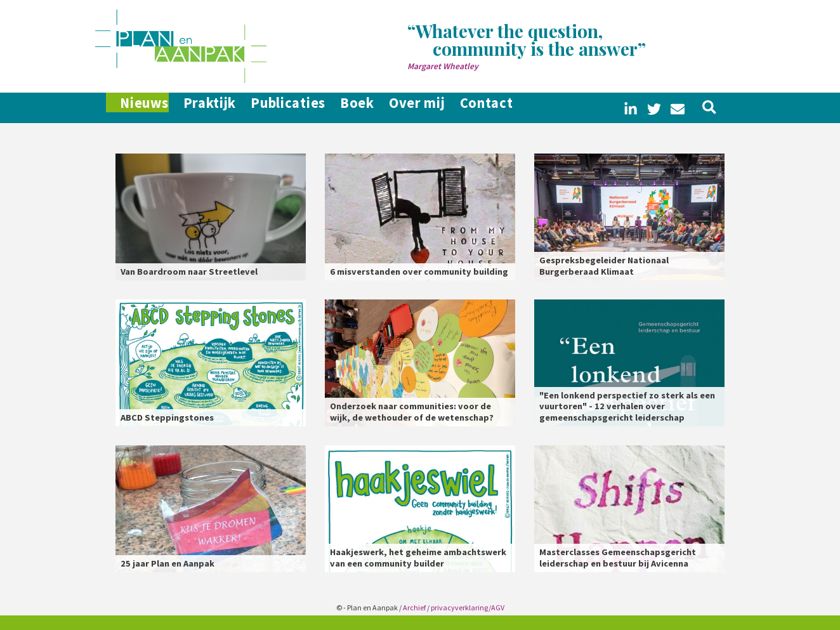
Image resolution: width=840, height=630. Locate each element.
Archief (414, 607)
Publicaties (308, 108)
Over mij (458, 108)
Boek (388, 108)
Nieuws (140, 108)
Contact (539, 108)
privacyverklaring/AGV (468, 607)
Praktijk (219, 108)
